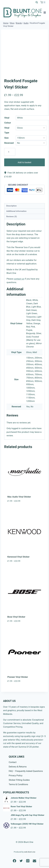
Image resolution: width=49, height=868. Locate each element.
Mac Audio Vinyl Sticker (19, 497)
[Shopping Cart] (43, 2)
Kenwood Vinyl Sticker (18, 557)
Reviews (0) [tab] (11, 217)
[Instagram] (28, 861)
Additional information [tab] (16, 211)
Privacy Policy (16, 775)
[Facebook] (15, 861)
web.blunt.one (30, 852)
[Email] (35, 861)
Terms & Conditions (18, 784)
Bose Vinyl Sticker (16, 617)
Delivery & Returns (18, 767)
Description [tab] (11, 206)
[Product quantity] (10, 152)
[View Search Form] (37, 2)
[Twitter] (21, 861)
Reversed (9, 143)
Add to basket (24, 162)
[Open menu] (45, 12)
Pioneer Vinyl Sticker (18, 677)
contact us (19, 279)
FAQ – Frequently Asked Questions (26, 771)
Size (6, 138)
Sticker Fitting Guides (19, 780)
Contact (13, 762)
